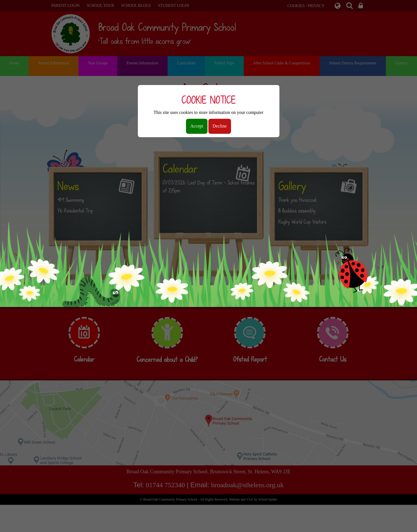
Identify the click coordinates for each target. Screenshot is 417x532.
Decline (220, 126)
